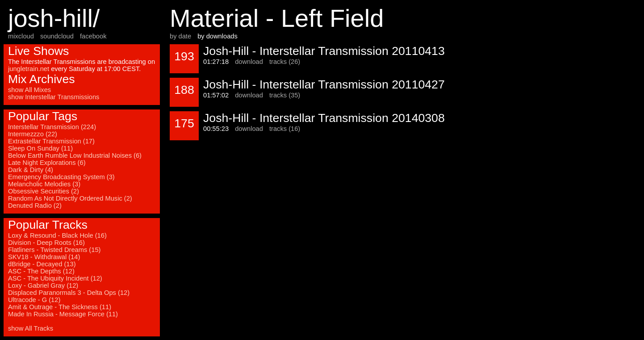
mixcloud (21, 36)
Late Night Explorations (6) (47, 163)
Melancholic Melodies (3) (44, 184)
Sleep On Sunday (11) (40, 148)
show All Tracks (31, 328)
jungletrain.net (29, 69)
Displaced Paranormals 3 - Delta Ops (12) (69, 293)
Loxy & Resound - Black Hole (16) (57, 235)
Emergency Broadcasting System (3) (61, 177)
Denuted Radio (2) (35, 206)
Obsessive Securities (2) (44, 191)
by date (180, 36)
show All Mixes (29, 90)
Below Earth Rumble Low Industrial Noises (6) (75, 155)
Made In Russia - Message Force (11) (63, 314)
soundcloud (57, 36)
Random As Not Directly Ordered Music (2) (70, 198)
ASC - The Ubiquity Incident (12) (55, 278)
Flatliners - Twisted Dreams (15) (54, 250)
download (249, 62)
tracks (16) (285, 129)
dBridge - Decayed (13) (42, 264)
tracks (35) (285, 95)
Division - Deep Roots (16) (46, 243)
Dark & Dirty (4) (31, 170)
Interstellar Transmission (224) (52, 127)
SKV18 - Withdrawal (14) (44, 257)
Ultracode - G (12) (34, 300)
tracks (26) (285, 62)
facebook (93, 36)
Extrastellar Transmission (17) (51, 141)
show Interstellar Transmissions (54, 97)
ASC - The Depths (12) (41, 271)
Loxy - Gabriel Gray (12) (43, 285)
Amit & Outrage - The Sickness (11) (60, 307)
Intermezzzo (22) (33, 134)
